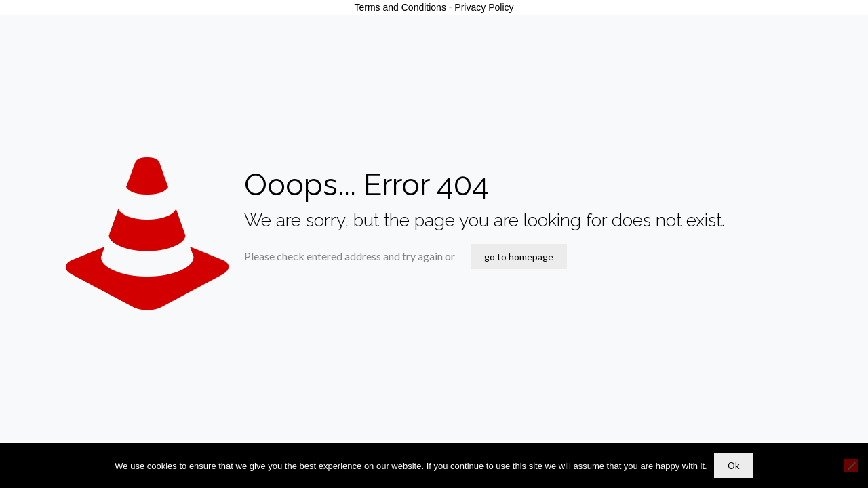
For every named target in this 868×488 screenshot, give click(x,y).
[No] (851, 466)
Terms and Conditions (400, 7)
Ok (734, 466)
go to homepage (519, 257)
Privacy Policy (484, 7)
